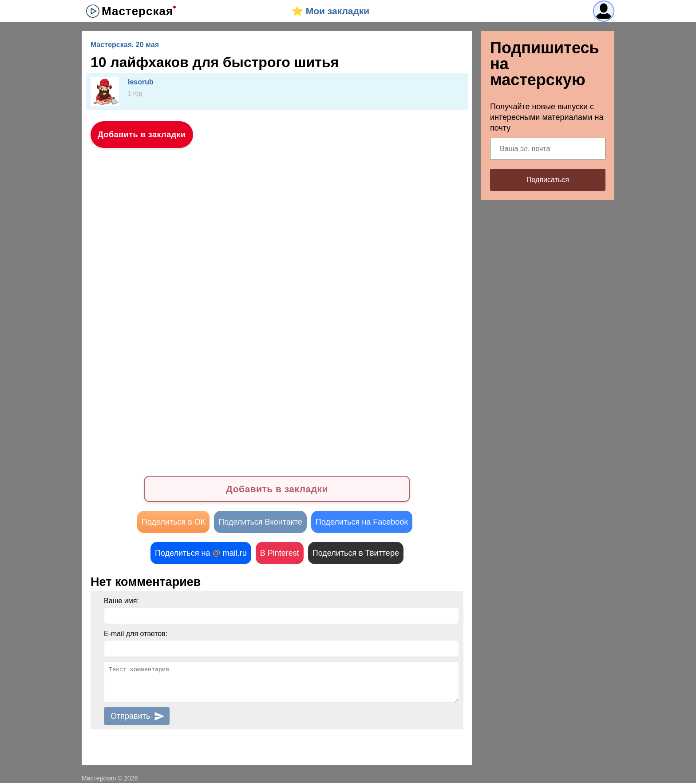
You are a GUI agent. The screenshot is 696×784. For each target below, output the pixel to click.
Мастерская (137, 11)
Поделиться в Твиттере (356, 554)
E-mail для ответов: (136, 635)
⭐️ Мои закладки (330, 11)
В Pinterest (280, 554)
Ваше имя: (121, 602)
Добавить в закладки (142, 135)
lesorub (141, 82)
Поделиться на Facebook (362, 523)
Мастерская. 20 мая (125, 45)
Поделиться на (201, 554)
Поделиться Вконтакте (260, 523)
